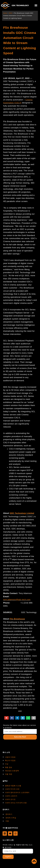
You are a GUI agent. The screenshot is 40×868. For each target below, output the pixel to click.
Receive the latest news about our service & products (20, 726)
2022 (11, 13)
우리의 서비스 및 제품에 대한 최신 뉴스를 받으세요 (17, 846)
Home (5, 13)
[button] (36, 5)
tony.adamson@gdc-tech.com (17, 600)
